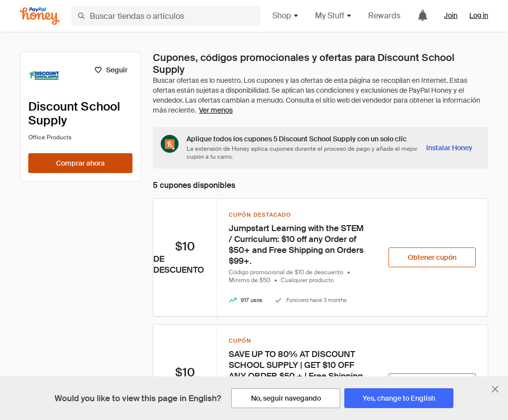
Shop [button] (286, 16)
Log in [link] (479, 15)
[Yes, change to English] (399, 398)
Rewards (384, 16)
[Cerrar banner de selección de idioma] (495, 389)
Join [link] (451, 15)
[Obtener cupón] (432, 257)
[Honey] (40, 16)
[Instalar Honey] (449, 148)
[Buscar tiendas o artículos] (166, 16)
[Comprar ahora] (80, 163)
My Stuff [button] (334, 16)
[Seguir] (111, 70)
